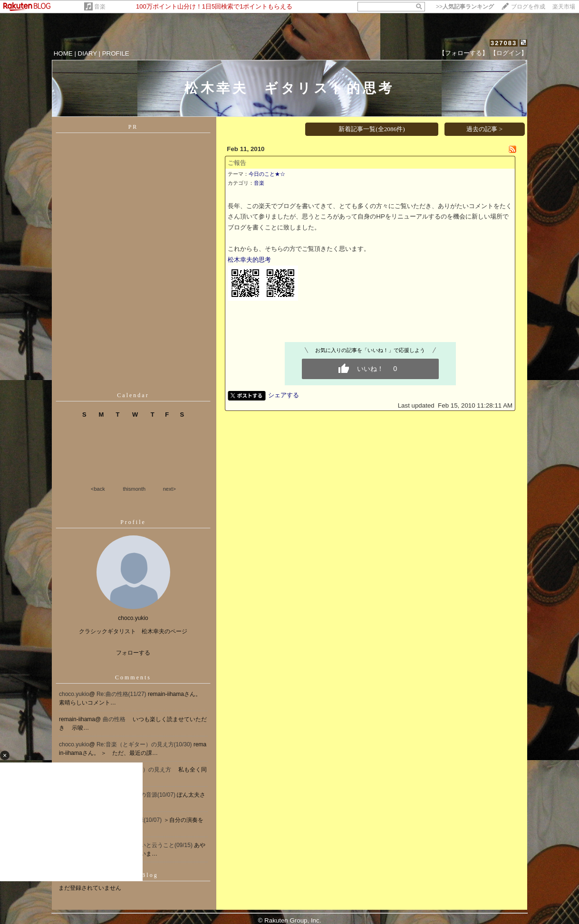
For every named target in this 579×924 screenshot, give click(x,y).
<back (98, 489)
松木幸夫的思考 (249, 260)
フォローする (133, 653)
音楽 (100, 7)
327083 (504, 43)
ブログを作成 (528, 7)
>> (465, 7)
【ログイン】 (509, 53)
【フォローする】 (463, 53)
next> (169, 489)
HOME (63, 53)
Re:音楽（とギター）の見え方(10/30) (145, 744)
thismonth (134, 489)
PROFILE (116, 53)
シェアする (284, 395)
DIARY (87, 53)
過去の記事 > (484, 129)
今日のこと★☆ (267, 174)
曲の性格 (115, 719)
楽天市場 (564, 7)
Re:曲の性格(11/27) (122, 694)
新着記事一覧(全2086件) (372, 129)
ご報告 (237, 163)
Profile (133, 522)
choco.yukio (74, 694)
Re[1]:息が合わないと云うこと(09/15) (145, 845)
